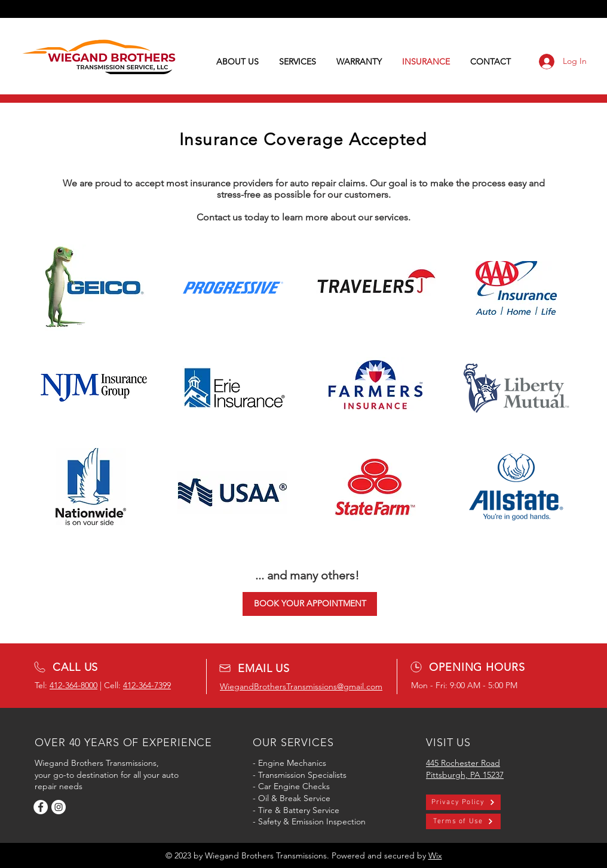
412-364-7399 (147, 685)
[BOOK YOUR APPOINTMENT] (310, 604)
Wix (435, 855)
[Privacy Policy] (463, 802)
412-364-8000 (73, 685)
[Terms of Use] (463, 821)
